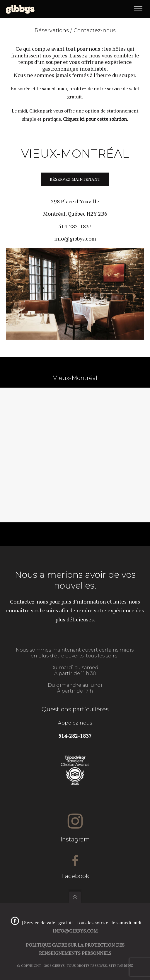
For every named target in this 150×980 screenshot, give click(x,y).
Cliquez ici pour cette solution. (96, 119)
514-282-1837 (75, 226)
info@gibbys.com (75, 238)
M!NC (129, 965)
